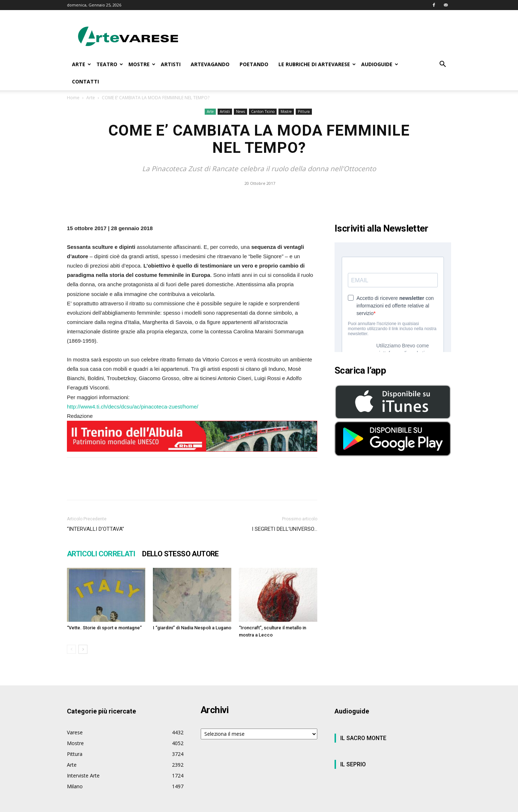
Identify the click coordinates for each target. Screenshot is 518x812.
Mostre (286, 111)
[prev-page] (71, 649)
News (240, 111)
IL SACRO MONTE (363, 738)
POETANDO (254, 64)
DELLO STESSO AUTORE (180, 554)
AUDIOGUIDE (380, 64)
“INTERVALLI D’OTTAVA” (96, 529)
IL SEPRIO (353, 764)
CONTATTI (85, 81)
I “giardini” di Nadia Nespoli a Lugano (192, 628)
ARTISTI (171, 64)
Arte (91, 98)
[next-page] (83, 649)
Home (73, 98)
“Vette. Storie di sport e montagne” (104, 628)
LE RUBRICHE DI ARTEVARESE (317, 64)
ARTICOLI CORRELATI (101, 554)
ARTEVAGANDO (210, 64)
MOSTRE (142, 64)
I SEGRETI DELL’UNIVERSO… (285, 529)
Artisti (225, 111)
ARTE (81, 64)
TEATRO (110, 64)
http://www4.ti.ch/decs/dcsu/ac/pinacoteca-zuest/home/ (133, 407)
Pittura (304, 111)
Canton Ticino (263, 111)
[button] (442, 65)
